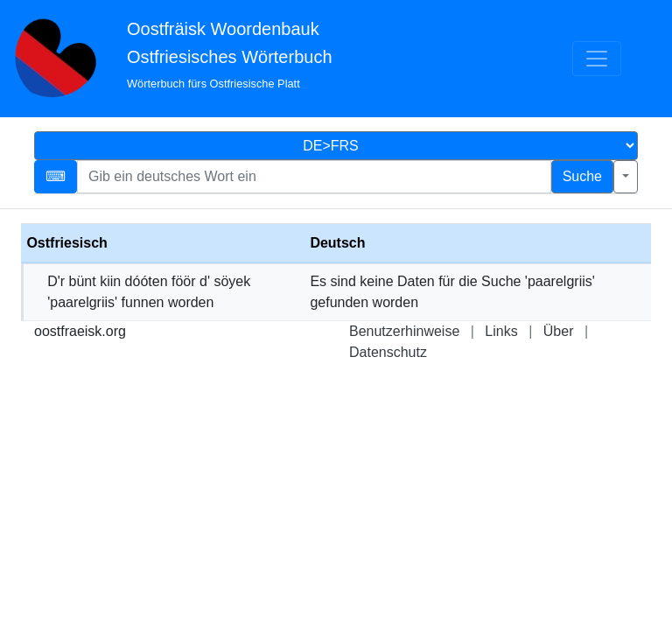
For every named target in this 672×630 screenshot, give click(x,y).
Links (501, 331)
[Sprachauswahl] (336, 146)
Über (559, 331)
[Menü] (597, 59)
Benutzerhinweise (404, 331)
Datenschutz (388, 352)
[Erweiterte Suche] (626, 177)
